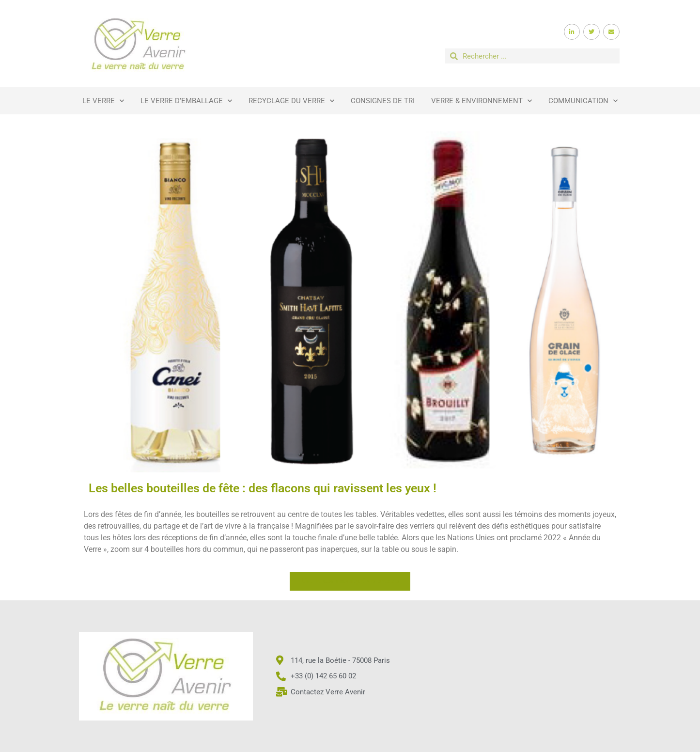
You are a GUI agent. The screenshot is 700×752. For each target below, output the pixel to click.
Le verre (103, 101)
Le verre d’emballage (186, 101)
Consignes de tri (383, 101)
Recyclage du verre (291, 101)
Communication (583, 101)
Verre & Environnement (482, 101)
